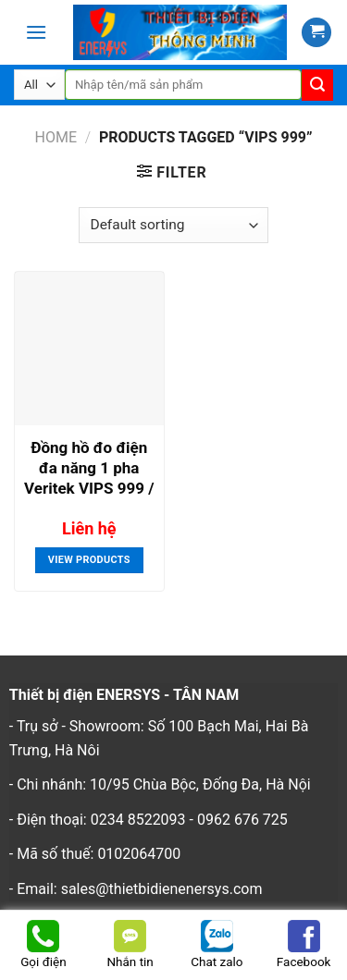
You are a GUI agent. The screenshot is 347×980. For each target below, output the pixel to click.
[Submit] (317, 85)
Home (55, 137)
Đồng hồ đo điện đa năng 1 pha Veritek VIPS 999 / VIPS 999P (89, 470)
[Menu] (36, 32)
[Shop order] (173, 225)
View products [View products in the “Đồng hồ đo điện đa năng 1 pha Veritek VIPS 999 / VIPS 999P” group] (89, 560)
